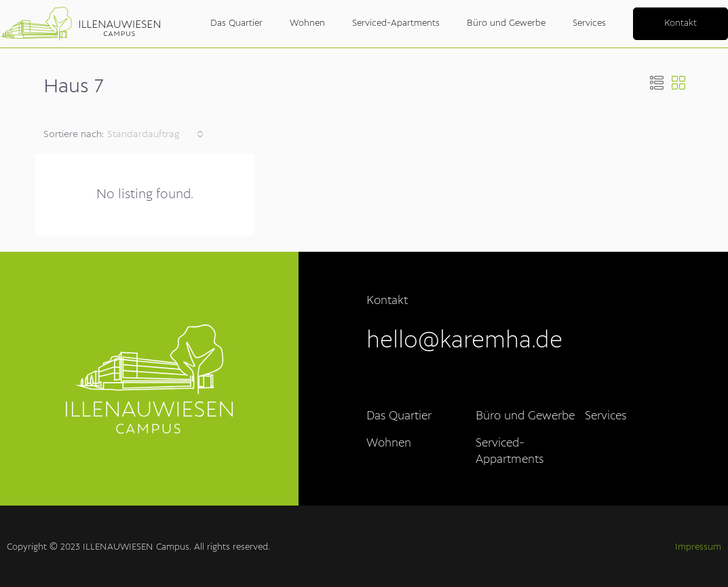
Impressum (698, 547)
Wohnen (307, 23)
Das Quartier (236, 23)
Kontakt (681, 23)
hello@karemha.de (464, 341)
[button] (657, 85)
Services (589, 23)
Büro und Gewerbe (506, 23)
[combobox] (155, 134)
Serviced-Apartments (396, 23)
